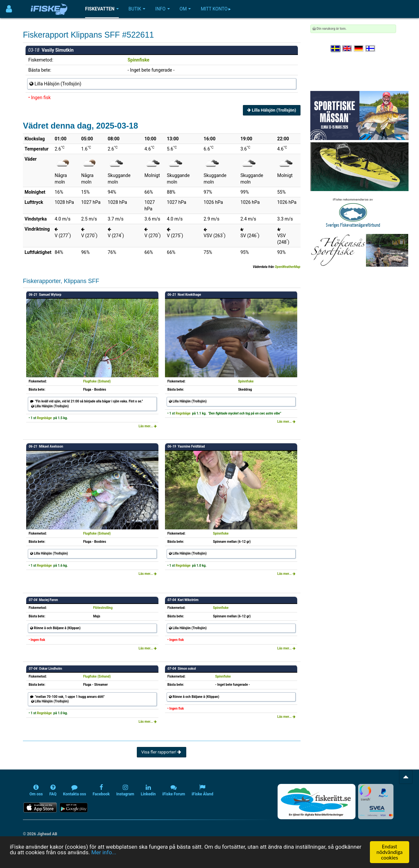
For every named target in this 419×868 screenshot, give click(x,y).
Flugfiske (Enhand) (97, 381)
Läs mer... (148, 426)
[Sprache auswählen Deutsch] (359, 49)
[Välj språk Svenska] (336, 49)
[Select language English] (347, 49)
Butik (137, 9)
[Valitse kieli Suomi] (371, 49)
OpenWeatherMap (287, 267)
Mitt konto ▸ (216, 9)
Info (162, 9)
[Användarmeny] (9, 9)
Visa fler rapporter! (162, 752)
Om (185, 9)
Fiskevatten (102, 9)
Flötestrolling (103, 608)
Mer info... (104, 852)
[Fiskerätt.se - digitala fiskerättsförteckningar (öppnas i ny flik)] (317, 802)
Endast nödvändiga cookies (390, 852)
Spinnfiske (139, 60)
